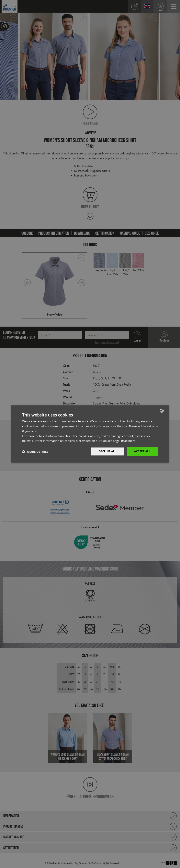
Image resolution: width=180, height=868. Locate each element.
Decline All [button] (107, 451)
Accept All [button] (142, 451)
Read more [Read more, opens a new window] (129, 441)
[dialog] (90, 434)
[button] (35, 452)
